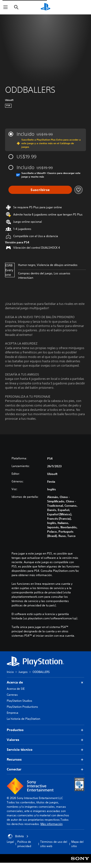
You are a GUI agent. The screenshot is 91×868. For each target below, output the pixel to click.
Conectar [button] (45, 769)
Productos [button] (45, 730)
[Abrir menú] (6, 7)
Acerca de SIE (16, 689)
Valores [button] (45, 740)
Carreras (12, 695)
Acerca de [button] (45, 682)
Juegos (23, 672)
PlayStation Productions (22, 707)
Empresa (13, 713)
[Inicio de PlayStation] (45, 7)
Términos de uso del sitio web (54, 844)
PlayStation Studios (19, 701)
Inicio (10, 672)
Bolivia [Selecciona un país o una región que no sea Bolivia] (18, 836)
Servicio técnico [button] (45, 750)
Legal (10, 842)
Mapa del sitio (77, 844)
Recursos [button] (45, 760)
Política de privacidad (24, 844)
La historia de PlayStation (23, 719)
